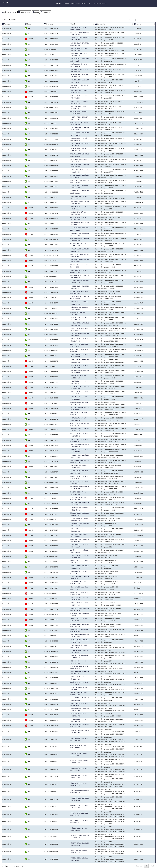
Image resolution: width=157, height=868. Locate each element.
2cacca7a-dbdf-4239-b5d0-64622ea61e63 (69, 704)
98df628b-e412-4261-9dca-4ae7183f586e (69, 398)
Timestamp (46, 12)
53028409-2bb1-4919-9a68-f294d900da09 (69, 192)
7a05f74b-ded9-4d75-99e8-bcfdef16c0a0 (69, 673)
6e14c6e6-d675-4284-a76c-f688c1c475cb (69, 229)
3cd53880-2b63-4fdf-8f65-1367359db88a (69, 535)
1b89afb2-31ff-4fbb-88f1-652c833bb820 (68, 377)
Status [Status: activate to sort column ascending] (22, 24)
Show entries (9, 20)
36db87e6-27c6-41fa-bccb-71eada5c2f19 (69, 171)
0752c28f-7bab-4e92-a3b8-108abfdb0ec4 (69, 319)
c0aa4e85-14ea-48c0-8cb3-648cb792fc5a (69, 699)
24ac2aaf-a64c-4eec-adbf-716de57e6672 (69, 852)
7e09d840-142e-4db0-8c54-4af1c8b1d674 (69, 234)
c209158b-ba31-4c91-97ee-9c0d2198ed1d (69, 224)
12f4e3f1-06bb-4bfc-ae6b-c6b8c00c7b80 (69, 530)
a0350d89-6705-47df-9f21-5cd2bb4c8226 (69, 403)
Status (36, 12)
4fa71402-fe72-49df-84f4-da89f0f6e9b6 (68, 414)
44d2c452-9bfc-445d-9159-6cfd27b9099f (69, 382)
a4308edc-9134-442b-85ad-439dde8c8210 (69, 567)
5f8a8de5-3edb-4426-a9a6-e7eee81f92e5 (69, 28)
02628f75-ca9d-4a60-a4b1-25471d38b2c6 (69, 150)
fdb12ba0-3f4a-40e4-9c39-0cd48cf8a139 (69, 113)
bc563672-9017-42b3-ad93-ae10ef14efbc (69, 424)
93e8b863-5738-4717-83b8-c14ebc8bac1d (69, 446)
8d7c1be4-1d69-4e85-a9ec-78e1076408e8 (69, 641)
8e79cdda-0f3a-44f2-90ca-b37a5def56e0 (69, 498)
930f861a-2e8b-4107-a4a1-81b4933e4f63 (69, 678)
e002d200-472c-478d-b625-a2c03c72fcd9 (69, 461)
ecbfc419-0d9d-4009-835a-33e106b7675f (69, 662)
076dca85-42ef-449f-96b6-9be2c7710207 (69, 108)
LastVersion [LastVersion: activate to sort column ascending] (102, 24)
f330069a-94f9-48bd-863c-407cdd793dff (68, 345)
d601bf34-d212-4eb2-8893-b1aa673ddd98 (69, 435)
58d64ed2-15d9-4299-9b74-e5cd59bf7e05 (69, 609)
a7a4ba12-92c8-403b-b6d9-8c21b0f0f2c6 (69, 176)
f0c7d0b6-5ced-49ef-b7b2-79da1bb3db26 (69, 551)
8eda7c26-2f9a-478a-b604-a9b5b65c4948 (69, 769)
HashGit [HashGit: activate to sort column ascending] (144, 24)
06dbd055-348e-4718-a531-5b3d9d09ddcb (69, 308)
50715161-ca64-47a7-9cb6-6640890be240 (69, 282)
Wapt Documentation (79, 3)
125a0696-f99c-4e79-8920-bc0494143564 (69, 271)
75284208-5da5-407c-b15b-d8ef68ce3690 (69, 44)
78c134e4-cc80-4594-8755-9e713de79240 (69, 837)
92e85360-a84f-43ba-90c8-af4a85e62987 (69, 356)
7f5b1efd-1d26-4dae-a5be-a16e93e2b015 (69, 588)
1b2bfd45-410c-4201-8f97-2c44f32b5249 (69, 451)
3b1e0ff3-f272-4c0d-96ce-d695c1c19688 (69, 583)
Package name (24, 12)
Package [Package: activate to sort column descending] (6, 24)
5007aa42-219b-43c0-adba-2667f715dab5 (69, 409)
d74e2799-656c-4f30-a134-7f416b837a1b (69, 493)
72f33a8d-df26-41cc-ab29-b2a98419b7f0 (69, 604)
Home (58, 3)
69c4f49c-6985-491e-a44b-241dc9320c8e (69, 366)
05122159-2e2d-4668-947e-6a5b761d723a (69, 509)
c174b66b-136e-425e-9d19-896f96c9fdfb (69, 335)
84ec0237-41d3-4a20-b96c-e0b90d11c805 (69, 456)
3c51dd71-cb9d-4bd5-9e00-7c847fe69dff (69, 250)
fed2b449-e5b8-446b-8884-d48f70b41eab (69, 726)
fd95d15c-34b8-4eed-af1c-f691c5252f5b (68, 683)
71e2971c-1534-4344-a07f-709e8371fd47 (69, 118)
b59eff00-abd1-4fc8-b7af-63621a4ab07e (68, 65)
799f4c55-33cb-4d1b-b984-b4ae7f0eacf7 (69, 504)
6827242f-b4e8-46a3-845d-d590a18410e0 (69, 292)
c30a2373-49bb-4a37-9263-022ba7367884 (69, 799)
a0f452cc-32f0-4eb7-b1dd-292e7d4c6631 (69, 313)
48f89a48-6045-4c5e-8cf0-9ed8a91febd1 (69, 208)
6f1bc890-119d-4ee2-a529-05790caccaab (69, 430)
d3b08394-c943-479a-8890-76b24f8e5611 (69, 514)
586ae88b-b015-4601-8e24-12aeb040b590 (69, 203)
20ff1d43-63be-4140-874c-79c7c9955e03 (69, 76)
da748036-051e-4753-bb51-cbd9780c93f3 (69, 762)
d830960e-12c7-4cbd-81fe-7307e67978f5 (69, 123)
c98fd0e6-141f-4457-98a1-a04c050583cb (69, 657)
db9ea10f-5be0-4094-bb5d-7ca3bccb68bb (69, 807)
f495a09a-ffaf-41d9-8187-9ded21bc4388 (68, 245)
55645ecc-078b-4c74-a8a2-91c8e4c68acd (69, 324)
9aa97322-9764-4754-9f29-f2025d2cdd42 (69, 372)
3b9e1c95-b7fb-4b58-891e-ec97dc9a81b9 (69, 739)
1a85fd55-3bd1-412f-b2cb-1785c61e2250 (69, 303)
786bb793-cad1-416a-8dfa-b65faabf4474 (69, 86)
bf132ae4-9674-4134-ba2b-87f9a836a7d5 (69, 562)
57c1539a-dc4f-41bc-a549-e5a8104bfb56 (69, 720)
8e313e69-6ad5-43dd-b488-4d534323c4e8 (69, 387)
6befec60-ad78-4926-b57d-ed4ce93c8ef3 (69, 710)
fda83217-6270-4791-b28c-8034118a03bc (69, 556)
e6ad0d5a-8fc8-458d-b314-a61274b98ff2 (69, 572)
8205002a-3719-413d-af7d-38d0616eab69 (69, 636)
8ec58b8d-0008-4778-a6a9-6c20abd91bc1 (69, 525)
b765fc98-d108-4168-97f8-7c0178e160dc (69, 218)
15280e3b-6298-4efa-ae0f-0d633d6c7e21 (69, 197)
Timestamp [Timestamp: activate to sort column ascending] (38, 24)
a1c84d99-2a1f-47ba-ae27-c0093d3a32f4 (69, 541)
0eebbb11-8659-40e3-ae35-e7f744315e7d (69, 39)
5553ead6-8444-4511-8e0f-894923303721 (69, 688)
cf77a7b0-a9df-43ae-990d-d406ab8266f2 (69, 814)
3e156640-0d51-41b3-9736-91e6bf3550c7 (69, 287)
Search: (142, 20)
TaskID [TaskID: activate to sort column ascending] (57, 24)
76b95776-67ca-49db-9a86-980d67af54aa (69, 844)
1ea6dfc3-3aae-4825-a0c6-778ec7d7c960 (69, 166)
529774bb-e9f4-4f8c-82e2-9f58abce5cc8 (69, 519)
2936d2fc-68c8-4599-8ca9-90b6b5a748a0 (69, 340)
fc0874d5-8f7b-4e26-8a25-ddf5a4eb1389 (69, 747)
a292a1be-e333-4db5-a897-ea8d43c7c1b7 (69, 488)
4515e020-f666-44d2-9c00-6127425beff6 (69, 129)
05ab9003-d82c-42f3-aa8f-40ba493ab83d (69, 829)
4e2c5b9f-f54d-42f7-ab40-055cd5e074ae (69, 213)
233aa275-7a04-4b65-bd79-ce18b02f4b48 (69, 732)
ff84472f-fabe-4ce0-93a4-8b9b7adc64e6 (68, 71)
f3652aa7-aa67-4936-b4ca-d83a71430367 (69, 440)
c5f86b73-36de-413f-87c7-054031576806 (69, 599)
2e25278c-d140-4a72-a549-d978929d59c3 (69, 792)
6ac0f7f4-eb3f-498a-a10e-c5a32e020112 (69, 55)
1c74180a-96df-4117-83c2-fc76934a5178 (69, 298)
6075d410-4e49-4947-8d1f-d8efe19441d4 (69, 667)
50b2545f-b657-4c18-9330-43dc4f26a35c (69, 784)
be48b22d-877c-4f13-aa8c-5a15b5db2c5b (69, 240)
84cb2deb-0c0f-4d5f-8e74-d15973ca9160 (69, 630)
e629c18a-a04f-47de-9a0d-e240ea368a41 (69, 615)
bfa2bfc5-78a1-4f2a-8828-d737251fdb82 (68, 694)
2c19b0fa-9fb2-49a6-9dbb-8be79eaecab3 (69, 187)
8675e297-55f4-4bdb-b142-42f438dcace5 (69, 546)
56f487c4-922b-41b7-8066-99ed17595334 (69, 393)
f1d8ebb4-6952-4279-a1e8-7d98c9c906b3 (69, 477)
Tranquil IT (66, 3)
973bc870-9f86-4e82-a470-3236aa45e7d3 (69, 144)
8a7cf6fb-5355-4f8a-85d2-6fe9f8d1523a (68, 646)
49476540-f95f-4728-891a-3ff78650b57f (68, 160)
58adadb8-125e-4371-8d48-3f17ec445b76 (69, 134)
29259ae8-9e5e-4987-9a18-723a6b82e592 (69, 361)
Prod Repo (103, 3)
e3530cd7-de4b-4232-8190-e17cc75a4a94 (69, 34)
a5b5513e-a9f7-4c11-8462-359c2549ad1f (69, 277)
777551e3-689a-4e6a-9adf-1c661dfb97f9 (69, 859)
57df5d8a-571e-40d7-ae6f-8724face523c (69, 92)
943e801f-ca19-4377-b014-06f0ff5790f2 (68, 578)
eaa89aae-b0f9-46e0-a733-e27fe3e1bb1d (69, 593)
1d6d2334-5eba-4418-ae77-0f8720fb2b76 (69, 754)
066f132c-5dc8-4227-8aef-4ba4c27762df (69, 49)
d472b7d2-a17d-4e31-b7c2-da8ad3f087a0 (69, 155)
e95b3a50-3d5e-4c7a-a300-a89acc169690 (69, 181)
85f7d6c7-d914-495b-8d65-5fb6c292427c (69, 620)
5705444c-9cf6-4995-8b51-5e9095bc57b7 (69, 777)
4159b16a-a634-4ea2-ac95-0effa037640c (69, 81)
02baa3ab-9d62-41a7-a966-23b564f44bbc (69, 261)
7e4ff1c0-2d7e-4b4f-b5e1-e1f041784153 (68, 419)
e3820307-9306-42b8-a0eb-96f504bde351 (69, 255)
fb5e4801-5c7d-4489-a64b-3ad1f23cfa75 (69, 329)
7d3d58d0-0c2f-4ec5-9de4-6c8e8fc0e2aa (69, 139)
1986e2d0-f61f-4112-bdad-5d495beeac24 (69, 467)
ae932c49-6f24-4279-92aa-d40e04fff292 (68, 822)
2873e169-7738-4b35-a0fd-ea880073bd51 (69, 651)
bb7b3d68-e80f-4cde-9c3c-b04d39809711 (69, 350)
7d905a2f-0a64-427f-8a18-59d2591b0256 (69, 102)
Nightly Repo (93, 3)
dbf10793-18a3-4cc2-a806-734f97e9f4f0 (68, 482)
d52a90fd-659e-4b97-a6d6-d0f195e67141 (69, 266)
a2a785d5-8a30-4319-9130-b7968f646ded (69, 625)
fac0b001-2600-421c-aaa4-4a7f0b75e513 (69, 97)
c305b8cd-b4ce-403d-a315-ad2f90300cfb (69, 60)
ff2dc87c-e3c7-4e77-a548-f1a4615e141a (69, 472)
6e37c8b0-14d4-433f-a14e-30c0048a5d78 (69, 715)
